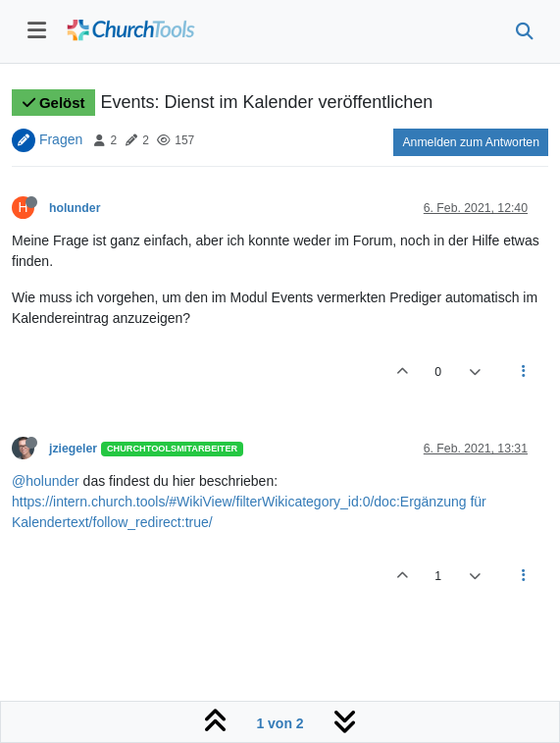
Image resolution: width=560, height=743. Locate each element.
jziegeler (73, 449)
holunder (75, 208)
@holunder (46, 481)
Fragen (61, 139)
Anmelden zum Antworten (471, 142)
